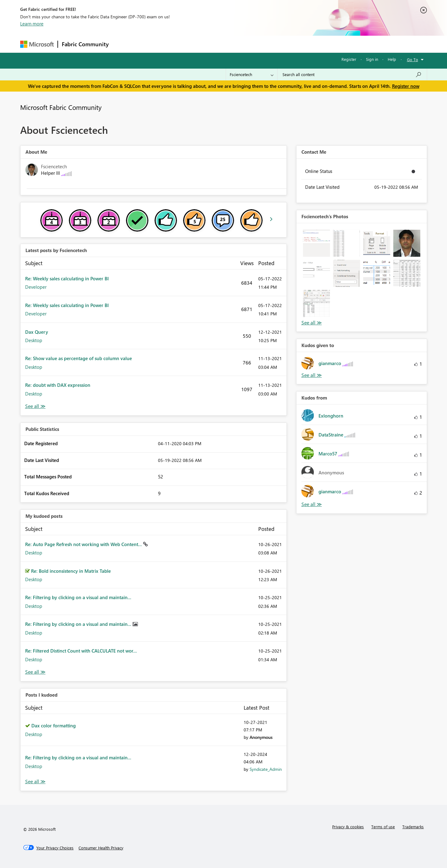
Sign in (372, 59)
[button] (316, 243)
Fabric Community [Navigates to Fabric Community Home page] (85, 44)
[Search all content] (352, 75)
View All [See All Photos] (312, 323)
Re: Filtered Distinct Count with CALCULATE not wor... (81, 651)
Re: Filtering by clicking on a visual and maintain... (78, 597)
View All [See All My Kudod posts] (35, 672)
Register (349, 59)
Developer (36, 287)
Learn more (32, 24)
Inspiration (150, 44)
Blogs (231, 44)
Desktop (34, 340)
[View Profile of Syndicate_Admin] (266, 769)
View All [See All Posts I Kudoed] (35, 782)
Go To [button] (413, 59)
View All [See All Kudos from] (312, 504)
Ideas (176, 44)
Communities (203, 44)
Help (392, 59)
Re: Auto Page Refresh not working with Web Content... (84, 544)
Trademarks (413, 827)
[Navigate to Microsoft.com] (37, 44)
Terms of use (383, 827)
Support (281, 44)
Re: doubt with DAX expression (58, 385)
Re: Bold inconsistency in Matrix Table (71, 571)
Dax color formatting (54, 726)
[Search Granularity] (252, 75)
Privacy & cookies (348, 827)
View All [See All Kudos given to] (312, 375)
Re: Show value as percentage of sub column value (79, 358)
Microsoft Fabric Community (61, 107)
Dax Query (37, 332)
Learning (255, 44)
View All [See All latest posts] (35, 406)
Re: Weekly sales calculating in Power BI (67, 278)
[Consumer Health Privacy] (101, 848)
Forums (123, 44)
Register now (406, 86)
